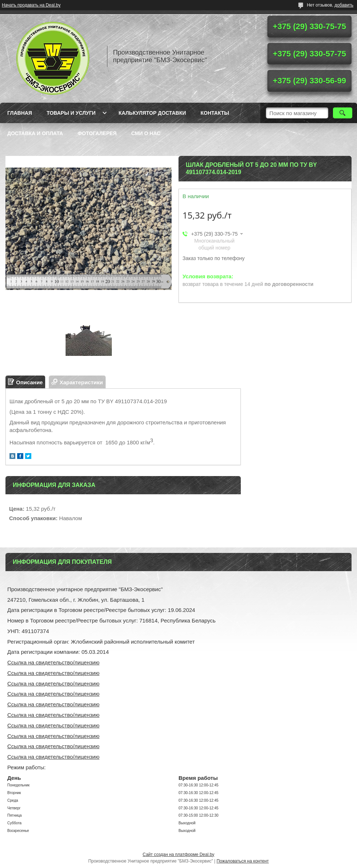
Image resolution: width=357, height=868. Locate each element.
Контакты (215, 113)
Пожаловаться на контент (242, 861)
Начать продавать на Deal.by (31, 5)
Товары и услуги (71, 113)
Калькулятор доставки (152, 113)
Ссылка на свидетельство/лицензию (53, 662)
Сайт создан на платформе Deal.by (179, 855)
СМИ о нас (146, 133)
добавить (344, 5)
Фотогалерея (97, 133)
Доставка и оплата (35, 133)
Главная (20, 113)
